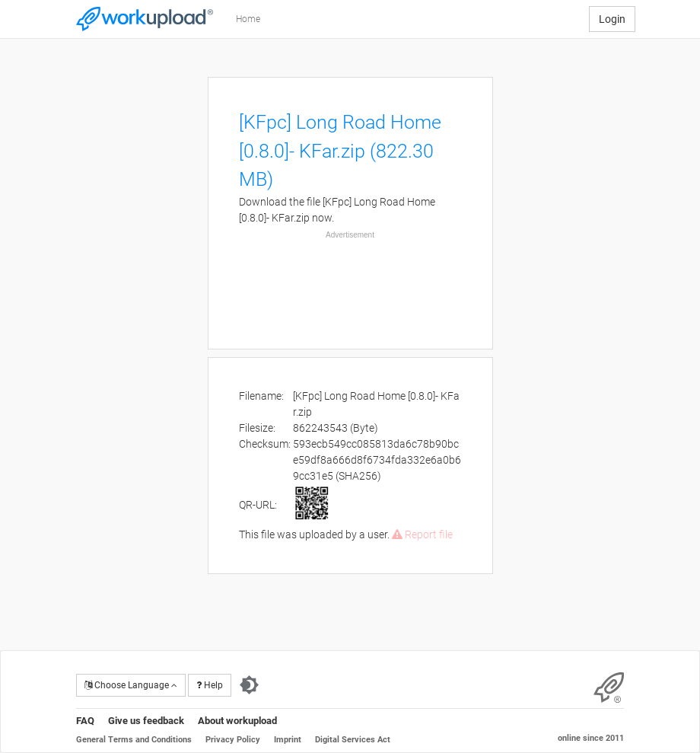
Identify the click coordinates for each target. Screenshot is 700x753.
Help (210, 685)
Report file (422, 534)
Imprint (288, 740)
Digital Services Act (353, 740)
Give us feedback (146, 721)
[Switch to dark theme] (249, 685)
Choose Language (131, 685)
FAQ (85, 721)
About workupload (237, 721)
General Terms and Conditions (134, 740)
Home (248, 19)
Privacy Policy (233, 740)
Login (612, 19)
